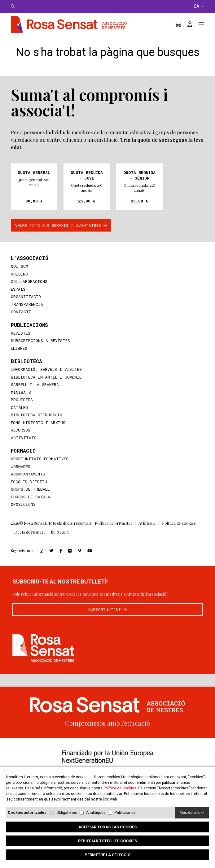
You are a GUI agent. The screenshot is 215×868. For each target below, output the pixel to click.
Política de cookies (179, 531)
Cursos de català (31, 505)
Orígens (19, 282)
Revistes (21, 341)
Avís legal (147, 531)
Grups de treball (30, 497)
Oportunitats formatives (40, 467)
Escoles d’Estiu (29, 489)
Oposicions (23, 512)
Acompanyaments (28, 482)
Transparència (27, 312)
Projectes (22, 407)
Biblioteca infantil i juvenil (46, 385)
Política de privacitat (113, 531)
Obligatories (67, 813)
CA (199, 6)
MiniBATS (21, 400)
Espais (18, 297)
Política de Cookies (120, 788)
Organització (26, 304)
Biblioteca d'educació (37, 423)
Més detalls (192, 813)
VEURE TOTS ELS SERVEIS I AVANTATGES (61, 233)
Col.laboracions (29, 289)
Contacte (21, 319)
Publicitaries (125, 813)
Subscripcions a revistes (40, 348)
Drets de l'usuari (29, 540)
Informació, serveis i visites (46, 377)
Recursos (21, 438)
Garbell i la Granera (35, 392)
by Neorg (60, 540)
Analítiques (96, 813)
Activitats (24, 445)
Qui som (20, 274)
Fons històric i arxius (38, 430)
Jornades (21, 474)
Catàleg (19, 415)
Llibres (19, 356)
